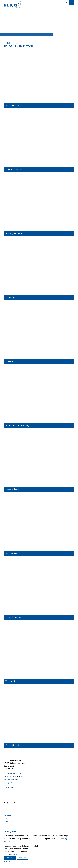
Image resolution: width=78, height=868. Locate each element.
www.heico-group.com (12, 780)
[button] (72, 3)
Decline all (10, 858)
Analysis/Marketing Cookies (17, 849)
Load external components (16, 852)
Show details (12, 854)
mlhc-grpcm (8, 783)
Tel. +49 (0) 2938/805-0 (13, 774)
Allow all (22, 858)
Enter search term (66, 2)
